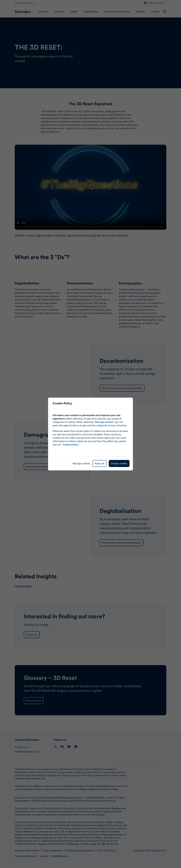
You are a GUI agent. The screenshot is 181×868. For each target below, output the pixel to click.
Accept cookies (119, 463)
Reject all (99, 463)
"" (104, 422)
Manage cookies (81, 463)
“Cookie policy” (70, 445)
